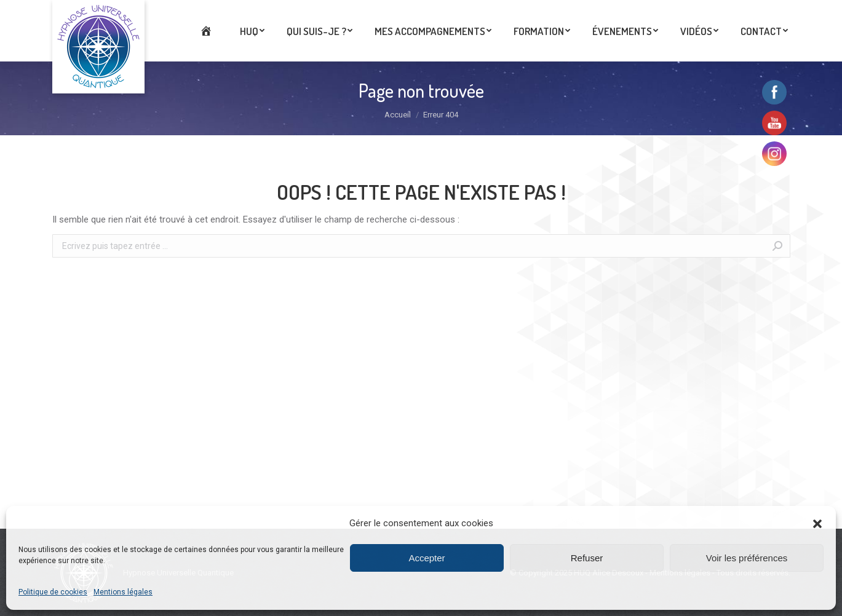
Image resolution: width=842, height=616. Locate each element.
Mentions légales (123, 592)
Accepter (427, 558)
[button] (817, 524)
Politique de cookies (53, 592)
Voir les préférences (747, 558)
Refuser (587, 558)
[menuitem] (209, 31)
